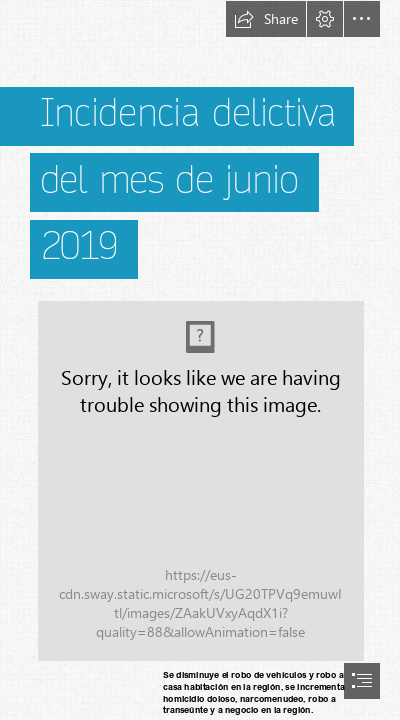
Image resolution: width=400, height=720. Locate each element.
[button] (266, 19)
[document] (200, 360)
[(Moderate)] (200, 480)
